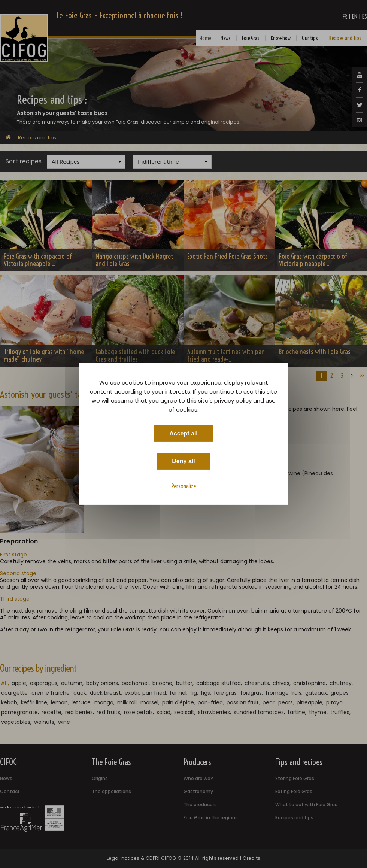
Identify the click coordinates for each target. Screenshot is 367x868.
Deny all (183, 461)
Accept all (183, 433)
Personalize (184, 486)
